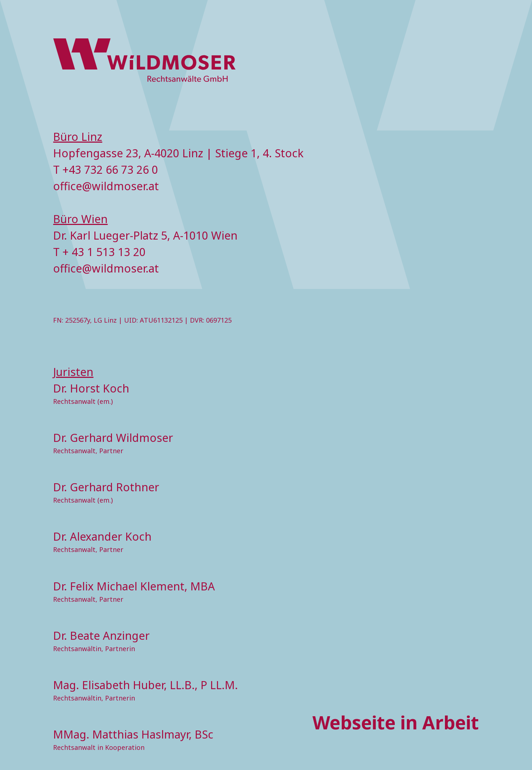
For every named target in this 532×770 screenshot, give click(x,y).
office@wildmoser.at (106, 186)
